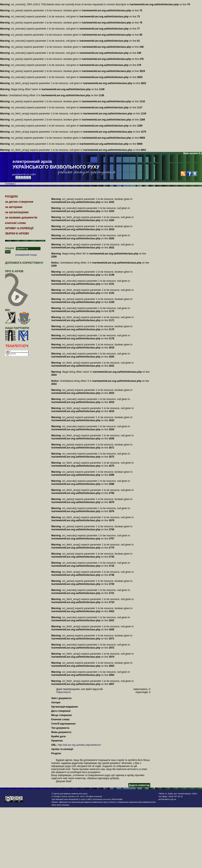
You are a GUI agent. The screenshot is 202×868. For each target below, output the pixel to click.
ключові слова (15, 223)
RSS (183, 174)
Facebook (189, 174)
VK (195, 174)
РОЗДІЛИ (11, 196)
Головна (10, 184)
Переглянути (63, 692)
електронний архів (56, 165)
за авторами (14, 207)
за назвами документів (21, 217)
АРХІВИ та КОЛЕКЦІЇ (19, 228)
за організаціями (17, 212)
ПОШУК (10, 248)
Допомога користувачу (24, 263)
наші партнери (17, 328)
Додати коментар (139, 785)
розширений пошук (26, 255)
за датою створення (19, 202)
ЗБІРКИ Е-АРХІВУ (17, 233)
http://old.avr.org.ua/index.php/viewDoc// (79, 745)
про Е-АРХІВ (17, 273)
